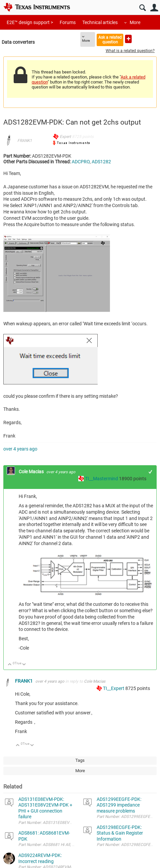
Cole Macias (32, 472)
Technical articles (100, 22)
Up (10, 665)
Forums (68, 22)
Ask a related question (110, 40)
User (154, 8)
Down (24, 665)
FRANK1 (25, 141)
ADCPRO (81, 162)
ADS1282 (101, 162)
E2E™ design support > (30, 22)
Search (142, 8)
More (135, 22)
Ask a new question (128, 39)
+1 (150, 472)
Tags (80, 760)
